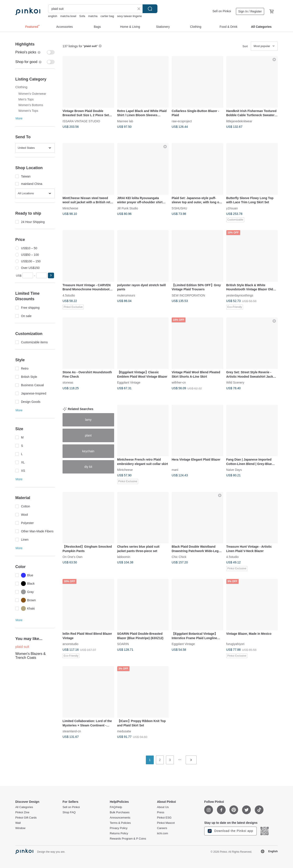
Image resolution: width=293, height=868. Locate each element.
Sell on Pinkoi (222, 11)
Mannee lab (125, 121)
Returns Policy (119, 833)
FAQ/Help (116, 807)
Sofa (82, 16)
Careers (162, 828)
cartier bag (107, 16)
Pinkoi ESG (164, 818)
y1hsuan (232, 208)
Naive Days (234, 470)
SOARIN (123, 644)
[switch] (35, 52)
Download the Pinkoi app (230, 831)
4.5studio (69, 295)
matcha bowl (68, 16)
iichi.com (163, 833)
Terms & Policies (120, 823)
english (53, 16)
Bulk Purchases (120, 812)
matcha (93, 16)
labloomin (124, 557)
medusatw (124, 731)
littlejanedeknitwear (239, 121)
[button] (51, 275)
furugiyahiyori (235, 644)
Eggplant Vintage (129, 382)
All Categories (24, 807)
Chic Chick (179, 557)
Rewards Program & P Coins (128, 839)
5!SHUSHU (179, 208)
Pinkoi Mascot (166, 823)
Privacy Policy (119, 828)
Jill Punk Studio (128, 208)
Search (150, 9)
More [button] (19, 118)
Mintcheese (70, 208)
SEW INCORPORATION (188, 295)
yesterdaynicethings (240, 295)
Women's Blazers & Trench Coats (31, 656)
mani (175, 470)
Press (161, 812)
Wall (18, 823)
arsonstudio (70, 644)
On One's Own (72, 557)
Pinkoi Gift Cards (26, 818)
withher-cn (179, 382)
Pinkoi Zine (22, 812)
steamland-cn (72, 731)
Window (20, 828)
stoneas (68, 382)
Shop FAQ (69, 812)
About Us (163, 807)
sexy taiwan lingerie (129, 16)
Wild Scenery (235, 382)
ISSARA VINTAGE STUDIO (81, 121)
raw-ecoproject (182, 121)
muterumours (126, 295)
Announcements (120, 818)
